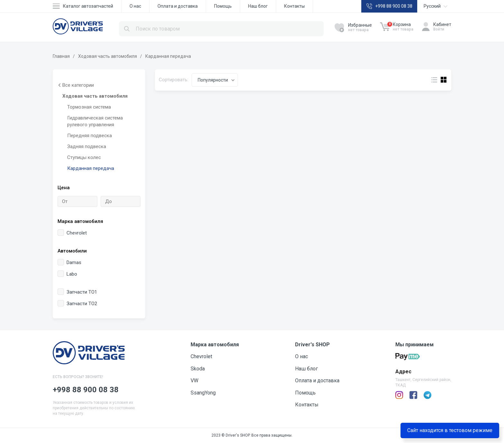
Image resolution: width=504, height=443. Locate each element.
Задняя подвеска (87, 146)
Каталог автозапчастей (88, 6)
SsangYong (203, 393)
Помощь (223, 6)
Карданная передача (91, 168)
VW (194, 381)
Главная (61, 56)
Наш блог (258, 6)
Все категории (76, 85)
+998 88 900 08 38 (394, 6)
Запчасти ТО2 (77, 303)
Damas (69, 262)
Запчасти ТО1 (77, 292)
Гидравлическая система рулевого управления (95, 121)
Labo (67, 274)
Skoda (198, 369)
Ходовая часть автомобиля (108, 56)
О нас (135, 6)
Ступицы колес (84, 157)
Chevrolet (72, 233)
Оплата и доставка (178, 6)
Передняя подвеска (90, 136)
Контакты (294, 6)
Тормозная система (89, 107)
